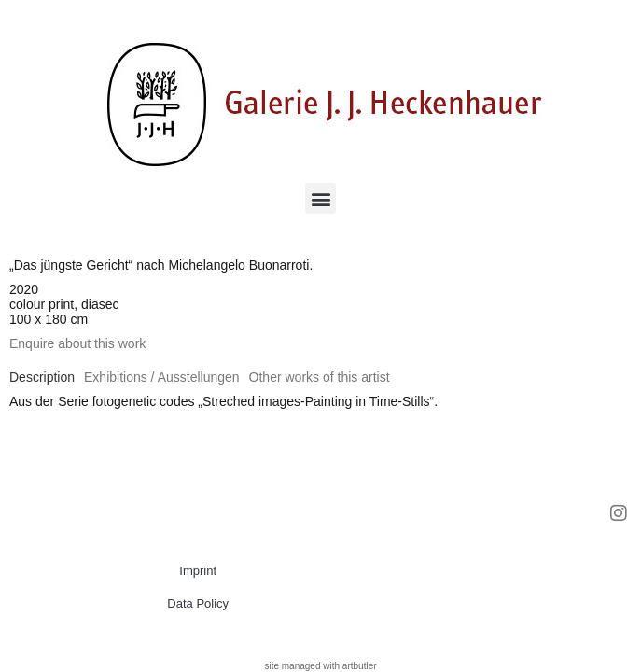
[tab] (42, 377)
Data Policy (198, 603)
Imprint (198, 571)
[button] (320, 198)
